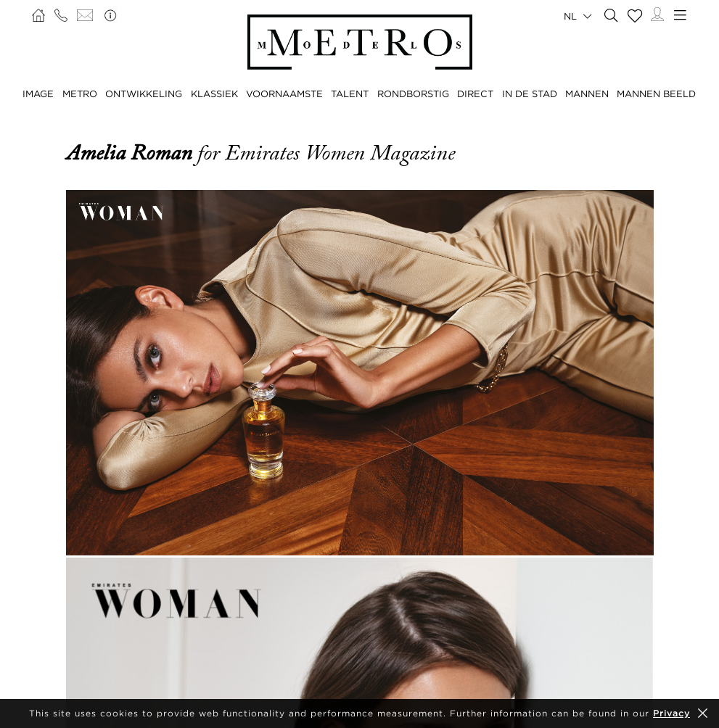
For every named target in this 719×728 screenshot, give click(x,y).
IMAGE (38, 94)
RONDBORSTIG (413, 94)
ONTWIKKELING (144, 94)
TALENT (350, 94)
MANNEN (587, 94)
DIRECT (475, 94)
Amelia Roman (132, 153)
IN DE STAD (530, 94)
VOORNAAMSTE (284, 94)
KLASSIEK (214, 94)
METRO (80, 94)
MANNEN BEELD (656, 94)
